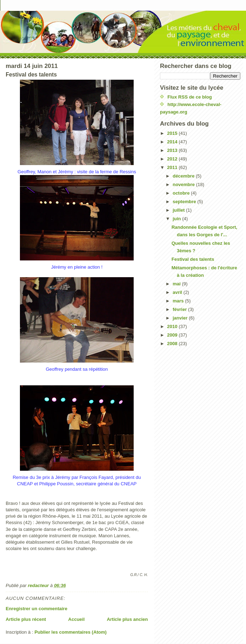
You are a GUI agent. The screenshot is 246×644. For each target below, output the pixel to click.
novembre (184, 184)
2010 (173, 326)
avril (178, 292)
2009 (173, 335)
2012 (173, 159)
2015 (173, 133)
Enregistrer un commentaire (36, 609)
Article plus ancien (127, 619)
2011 (173, 167)
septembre (185, 202)
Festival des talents (193, 259)
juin (178, 219)
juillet (180, 210)
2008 (173, 344)
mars (179, 301)
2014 (173, 142)
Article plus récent (26, 619)
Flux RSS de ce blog (190, 97)
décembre (184, 176)
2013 (173, 150)
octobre (182, 193)
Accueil (76, 619)
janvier (181, 318)
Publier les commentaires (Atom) (71, 632)
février (180, 309)
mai (177, 284)
